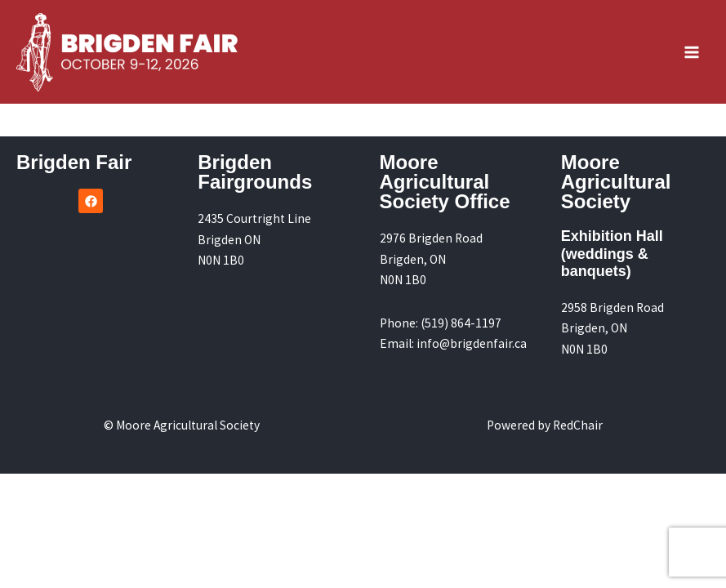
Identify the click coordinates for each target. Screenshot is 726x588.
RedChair (578, 425)
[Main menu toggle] (692, 52)
